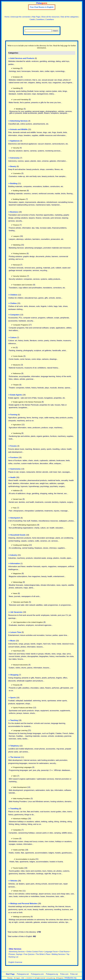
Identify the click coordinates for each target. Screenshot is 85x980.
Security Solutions (20, 276)
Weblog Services (58, 954)
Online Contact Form (35, 952)
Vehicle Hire (17, 891)
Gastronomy (15, 469)
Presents (16, 685)
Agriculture (17, 425)
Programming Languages (22, 767)
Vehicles (14, 881)
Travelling (14, 809)
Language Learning (20, 730)
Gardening (17, 433)
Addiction (16, 490)
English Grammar (15, 962)
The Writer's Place (43, 954)
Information (15, 563)
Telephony (15, 746)
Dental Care (17, 499)
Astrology (16, 68)
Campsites (17, 830)
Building (14, 183)
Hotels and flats (19, 850)
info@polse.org (70, 978)
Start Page (10, 974)
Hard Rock (17, 651)
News (15, 593)
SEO (15, 776)
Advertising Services (19, 121)
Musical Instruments (20, 665)
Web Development (20, 787)
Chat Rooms (64, 952)
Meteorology (18, 582)
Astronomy (15, 158)
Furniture (14, 457)
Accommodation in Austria (25, 859)
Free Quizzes (29, 954)
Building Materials (20, 191)
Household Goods (18, 535)
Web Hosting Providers (22, 799)
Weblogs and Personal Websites (24, 904)
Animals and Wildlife (19, 129)
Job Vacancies (16, 612)
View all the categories (69, 17)
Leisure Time (16, 632)
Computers (15, 315)
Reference (17, 373)
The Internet (15, 757)
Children (14, 295)
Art (14, 348)
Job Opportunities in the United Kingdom (28, 622)
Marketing (17, 245)
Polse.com (64, 974)
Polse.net (74, 974)
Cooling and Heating (21, 545)
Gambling (17, 88)
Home (7, 17)
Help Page (36, 17)
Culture (13, 338)
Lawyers (16, 236)
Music (13, 641)
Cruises (16, 839)
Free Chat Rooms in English (42, 7)
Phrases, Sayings (15, 954)
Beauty (13, 166)
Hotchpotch (15, 518)
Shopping (14, 675)
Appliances (15, 141)
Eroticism (16, 77)
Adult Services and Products (22, 58)
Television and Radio (21, 602)
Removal (16, 265)
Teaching (14, 720)
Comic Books (18, 356)
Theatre (16, 385)
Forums (13, 446)
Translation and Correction (23, 285)
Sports (13, 698)
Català (32, 19)
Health (13, 477)
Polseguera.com (37, 974)
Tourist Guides (18, 868)
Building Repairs (19, 199)
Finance (16, 225)
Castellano (40, 19)
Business (14, 212)
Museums (17, 365)
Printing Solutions (20, 253)
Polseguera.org (52, 974)
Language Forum (51, 952)
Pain (15, 508)
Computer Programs (21, 325)
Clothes (13, 303)
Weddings (19, 109)
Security (16, 148)
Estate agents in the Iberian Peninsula (27, 402)
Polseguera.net (23, 974)
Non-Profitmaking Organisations (25, 525)
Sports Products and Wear (23, 708)
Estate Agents (16, 395)
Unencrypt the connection (21, 17)
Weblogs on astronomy (22, 917)
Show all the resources (50, 17)
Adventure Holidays (20, 819)
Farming (14, 415)
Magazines (17, 573)
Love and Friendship (21, 100)
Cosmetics (17, 173)
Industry (14, 555)
